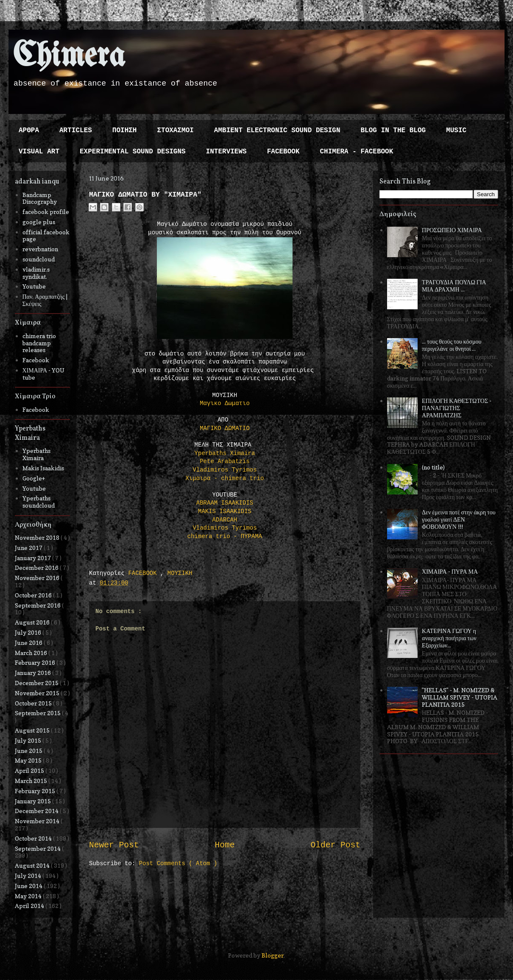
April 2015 (30, 770)
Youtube (34, 286)
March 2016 (32, 653)
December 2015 (37, 683)
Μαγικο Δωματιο (225, 403)
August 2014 (33, 865)
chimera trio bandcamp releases (39, 343)
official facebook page (46, 236)
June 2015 (29, 751)
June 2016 (29, 643)
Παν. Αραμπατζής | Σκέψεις (45, 300)
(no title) (433, 467)
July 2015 (29, 740)
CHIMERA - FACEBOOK (356, 152)
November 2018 (38, 537)
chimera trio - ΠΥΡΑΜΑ (225, 536)
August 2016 (33, 622)
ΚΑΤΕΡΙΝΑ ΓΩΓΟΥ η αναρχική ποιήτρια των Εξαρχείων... (449, 638)
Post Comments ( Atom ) (178, 863)
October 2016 (34, 595)
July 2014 (29, 876)
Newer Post (114, 845)
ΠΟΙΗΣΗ (125, 130)
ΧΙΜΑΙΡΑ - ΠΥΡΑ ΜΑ (450, 571)
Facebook (36, 360)
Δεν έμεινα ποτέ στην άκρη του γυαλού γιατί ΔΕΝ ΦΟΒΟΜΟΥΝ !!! (459, 519)
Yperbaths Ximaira (225, 453)
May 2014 (29, 896)
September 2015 (38, 713)
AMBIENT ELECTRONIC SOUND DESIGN (277, 130)
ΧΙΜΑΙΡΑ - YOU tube (44, 374)
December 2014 (37, 811)
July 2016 (29, 632)
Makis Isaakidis (43, 468)
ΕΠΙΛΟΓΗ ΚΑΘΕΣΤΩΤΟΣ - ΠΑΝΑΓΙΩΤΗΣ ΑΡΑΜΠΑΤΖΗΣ (457, 408)
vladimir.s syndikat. (36, 273)
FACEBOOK (283, 152)
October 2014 (34, 838)
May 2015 (29, 760)
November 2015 (38, 693)
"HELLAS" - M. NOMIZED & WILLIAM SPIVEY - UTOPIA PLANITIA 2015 (460, 697)
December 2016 (37, 568)
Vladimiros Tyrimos (224, 470)
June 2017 (29, 548)
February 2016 (36, 662)
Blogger (273, 955)
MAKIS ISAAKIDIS (225, 511)
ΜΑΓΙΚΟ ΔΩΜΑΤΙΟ (225, 428)
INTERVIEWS (226, 152)
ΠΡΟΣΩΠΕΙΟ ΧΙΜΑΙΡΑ (452, 230)
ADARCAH (225, 520)
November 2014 (38, 821)
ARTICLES (76, 130)
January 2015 (33, 801)
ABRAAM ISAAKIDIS (225, 503)
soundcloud (39, 259)
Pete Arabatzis (225, 461)
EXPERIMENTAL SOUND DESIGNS (133, 152)
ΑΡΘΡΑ (29, 130)
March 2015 (32, 781)
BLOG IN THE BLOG (393, 130)
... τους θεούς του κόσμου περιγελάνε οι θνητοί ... (452, 345)
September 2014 (38, 848)
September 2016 (38, 605)
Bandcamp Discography (40, 198)
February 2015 (36, 791)
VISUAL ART (39, 152)
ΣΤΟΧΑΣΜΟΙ (175, 130)
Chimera (69, 57)
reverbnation (40, 249)
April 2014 (30, 906)
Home (224, 845)
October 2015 (34, 703)
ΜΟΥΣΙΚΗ (180, 573)
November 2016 (38, 578)
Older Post (335, 845)
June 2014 (29, 886)
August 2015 (33, 730)
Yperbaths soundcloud (39, 502)
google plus (39, 222)
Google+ (34, 478)
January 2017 (33, 558)
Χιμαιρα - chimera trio (225, 478)
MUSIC (456, 130)
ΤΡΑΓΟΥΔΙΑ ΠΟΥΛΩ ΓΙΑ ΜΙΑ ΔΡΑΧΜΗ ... (454, 286)
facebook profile (46, 212)
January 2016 (33, 673)
